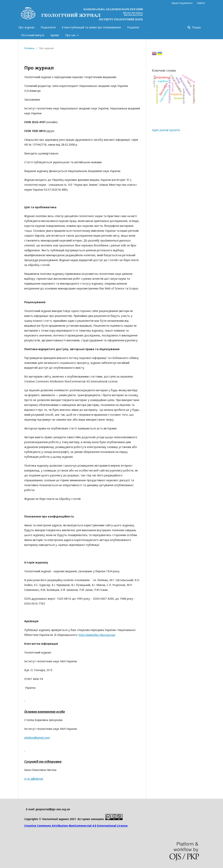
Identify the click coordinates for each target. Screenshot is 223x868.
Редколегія (48, 27)
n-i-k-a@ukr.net (34, 779)
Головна (29, 48)
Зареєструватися (182, 3)
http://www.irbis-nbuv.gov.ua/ (97, 635)
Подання (133, 27)
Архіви (55, 35)
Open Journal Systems (166, 130)
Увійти (201, 3)
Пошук (196, 27)
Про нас (71, 35)
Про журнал (26, 27)
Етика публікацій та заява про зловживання (91, 27)
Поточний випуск (33, 35)
